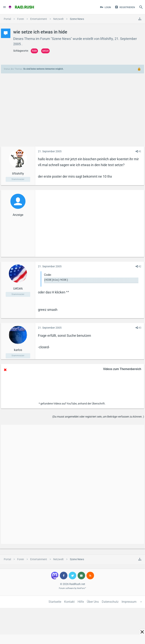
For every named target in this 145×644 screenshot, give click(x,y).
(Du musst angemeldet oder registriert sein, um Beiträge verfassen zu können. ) (98, 417)
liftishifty (107, 39)
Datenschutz (110, 602)
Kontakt (69, 602)
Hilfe (81, 602)
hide (34, 51)
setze (45, 51)
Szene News (61, 39)
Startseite (55, 602)
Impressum (129, 602)
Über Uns (93, 602)
